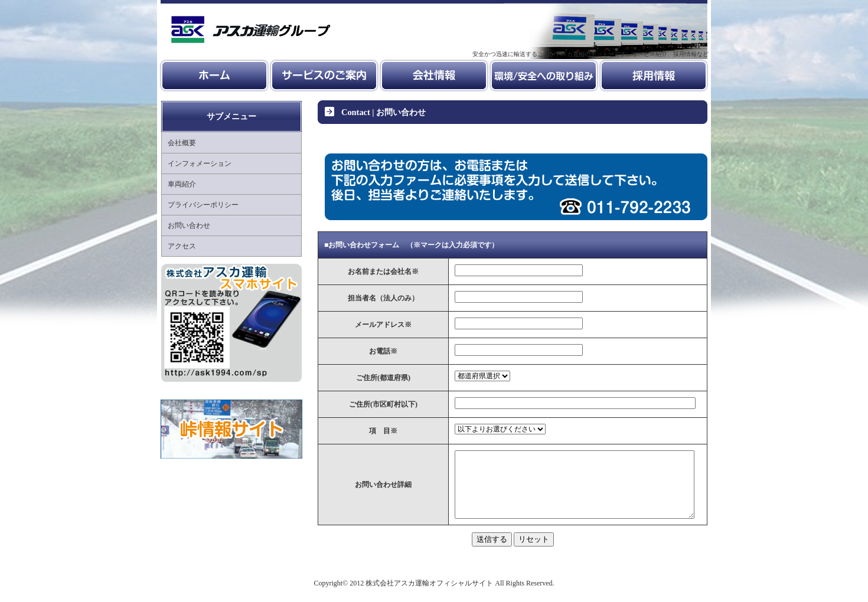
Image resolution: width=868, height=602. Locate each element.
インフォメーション (200, 163)
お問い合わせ (189, 225)
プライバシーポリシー (203, 205)
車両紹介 (182, 184)
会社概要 (182, 143)
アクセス (182, 246)
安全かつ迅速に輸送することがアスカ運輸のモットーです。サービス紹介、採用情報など (590, 54)
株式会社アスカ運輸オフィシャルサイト (429, 595)
